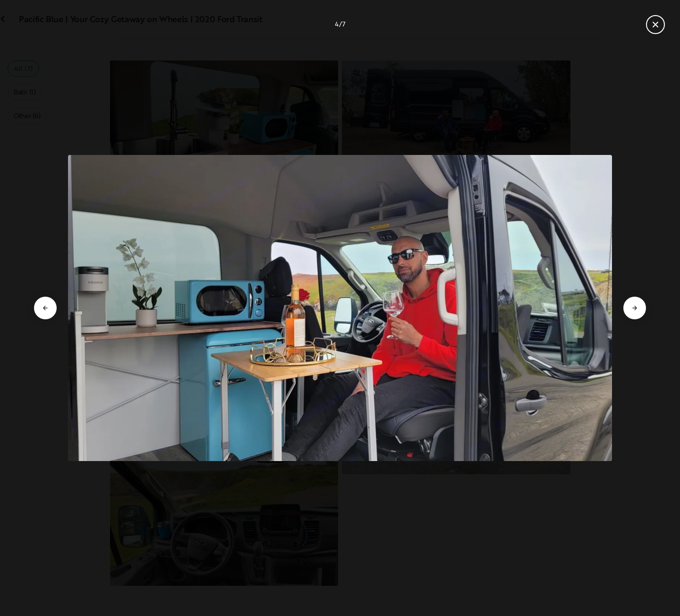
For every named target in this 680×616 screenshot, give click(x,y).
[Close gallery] (655, 25)
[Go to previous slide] (45, 308)
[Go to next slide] (635, 308)
